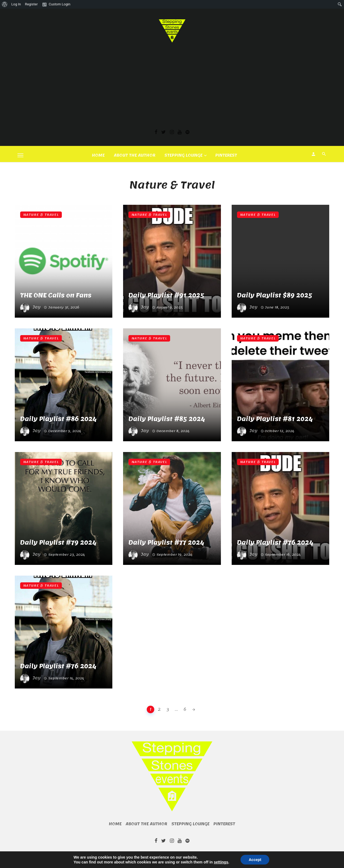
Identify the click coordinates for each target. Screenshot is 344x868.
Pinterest (226, 155)
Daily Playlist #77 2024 (166, 543)
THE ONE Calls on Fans (56, 296)
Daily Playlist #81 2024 (275, 419)
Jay (37, 307)
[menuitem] (5, 4)
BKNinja (175, 856)
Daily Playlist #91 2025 (166, 296)
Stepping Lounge (183, 155)
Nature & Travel (41, 215)
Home (98, 155)
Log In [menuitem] (16, 4)
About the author (135, 155)
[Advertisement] (172, 83)
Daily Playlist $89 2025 (275, 296)
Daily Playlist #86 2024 (58, 419)
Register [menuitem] (31, 4)
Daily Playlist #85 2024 (167, 419)
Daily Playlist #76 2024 (275, 543)
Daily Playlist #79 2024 (58, 543)
